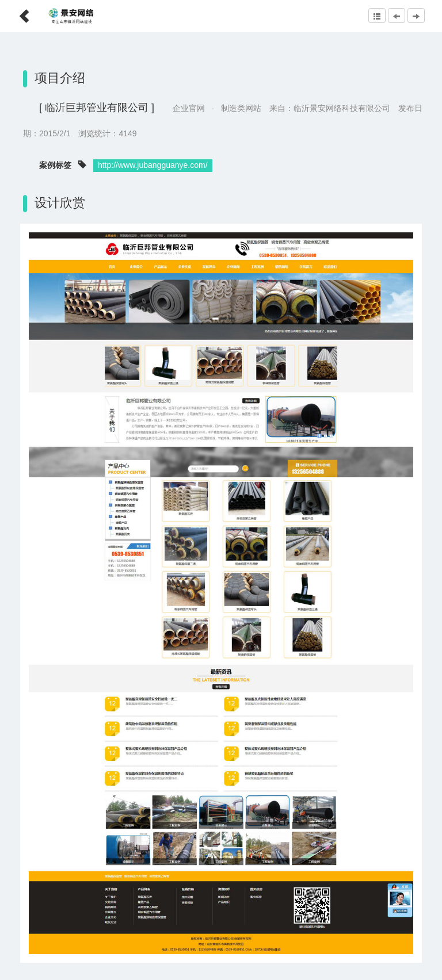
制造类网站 (241, 108)
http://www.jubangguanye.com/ (153, 165)
